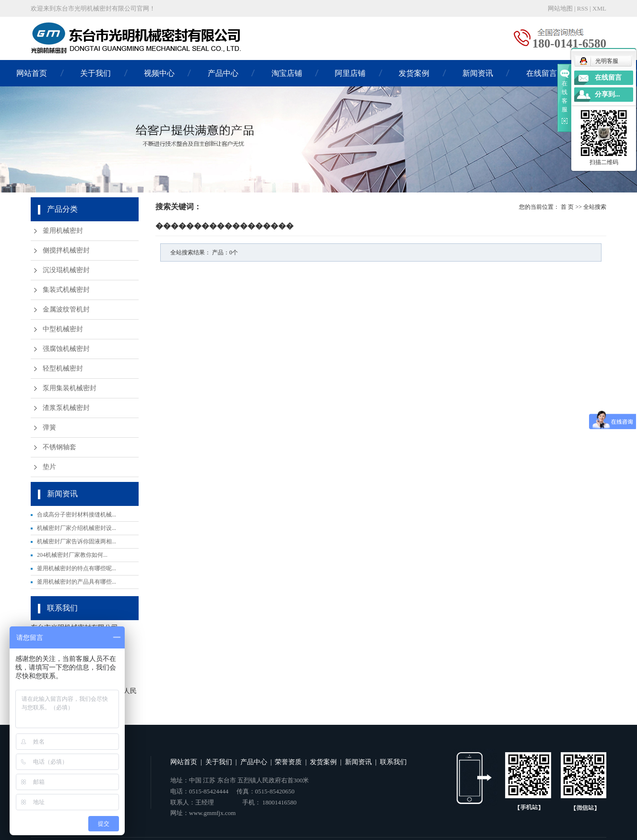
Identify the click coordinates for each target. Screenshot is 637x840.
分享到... (608, 94)
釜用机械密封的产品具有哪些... (77, 582)
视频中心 (159, 73)
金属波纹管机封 (66, 309)
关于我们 (95, 73)
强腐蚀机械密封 (66, 349)
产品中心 (223, 73)
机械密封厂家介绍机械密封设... (77, 528)
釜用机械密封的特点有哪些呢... (77, 568)
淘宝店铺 (287, 73)
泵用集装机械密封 (70, 388)
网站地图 (560, 8)
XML (599, 8)
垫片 (49, 467)
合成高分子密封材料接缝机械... (77, 515)
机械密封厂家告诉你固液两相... (77, 541)
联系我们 (393, 762)
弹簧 (49, 427)
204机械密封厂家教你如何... (72, 555)
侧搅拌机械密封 (66, 250)
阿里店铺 (350, 73)
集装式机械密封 (66, 290)
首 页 (567, 207)
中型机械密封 (63, 329)
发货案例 (414, 73)
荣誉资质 (288, 762)
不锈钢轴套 (59, 447)
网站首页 (32, 73)
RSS (583, 8)
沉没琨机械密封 (66, 270)
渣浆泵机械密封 (66, 408)
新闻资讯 (478, 73)
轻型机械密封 (63, 368)
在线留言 (542, 73)
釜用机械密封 (63, 231)
